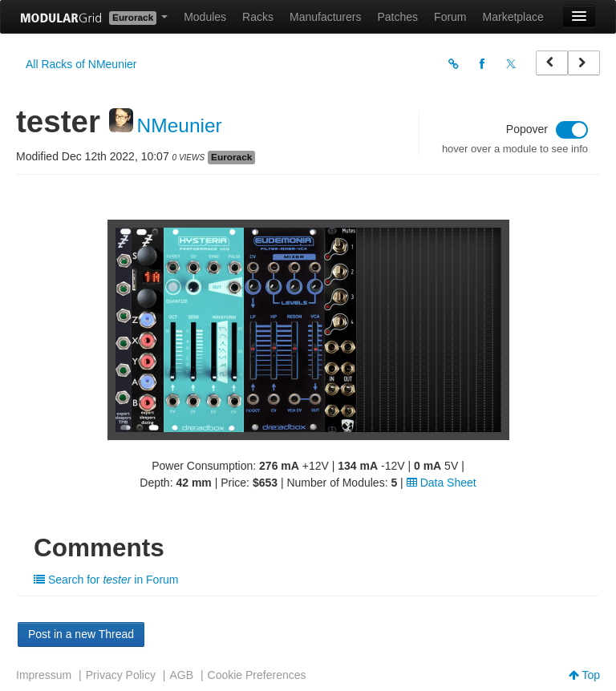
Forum (450, 17)
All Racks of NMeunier (81, 64)
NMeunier (180, 125)
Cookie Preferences (257, 675)
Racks (258, 17)
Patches (397, 17)
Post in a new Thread (81, 634)
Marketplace (513, 17)
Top (584, 675)
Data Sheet (442, 483)
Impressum (44, 675)
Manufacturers (325, 17)
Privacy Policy (121, 675)
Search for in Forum (106, 580)
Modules (205, 17)
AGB (181, 675)
